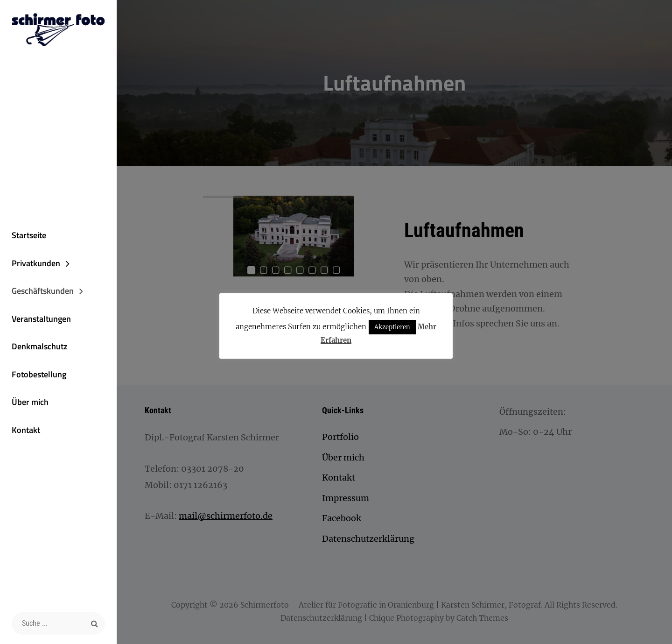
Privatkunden (36, 263)
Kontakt (26, 430)
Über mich (30, 402)
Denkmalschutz (39, 346)
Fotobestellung (39, 374)
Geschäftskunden (43, 291)
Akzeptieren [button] (392, 327)
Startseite (29, 235)
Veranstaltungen (41, 319)
